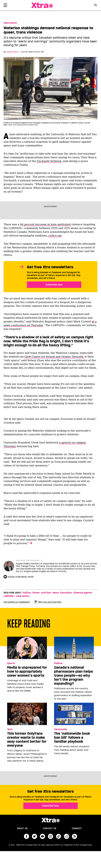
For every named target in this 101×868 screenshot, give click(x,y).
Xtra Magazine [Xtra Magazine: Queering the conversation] (42, 5)
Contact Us (50, 828)
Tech (10, 729)
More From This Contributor (28, 560)
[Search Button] (96, 5)
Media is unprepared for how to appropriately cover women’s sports (27, 671)
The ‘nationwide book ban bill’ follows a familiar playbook (72, 738)
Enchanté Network (49, 161)
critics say (55, 236)
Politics (27, 593)
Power (36, 593)
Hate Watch (23, 596)
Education (66, 593)
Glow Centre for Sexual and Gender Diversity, (54, 357)
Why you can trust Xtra (48, 602)
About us (22, 828)
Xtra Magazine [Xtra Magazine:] (50, 820)
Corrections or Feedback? (17, 602)
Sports (11, 663)
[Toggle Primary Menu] (5, 6)
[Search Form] (96, 5)
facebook (26, 836)
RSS (75, 836)
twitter (34, 836)
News (56, 593)
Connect (77, 828)
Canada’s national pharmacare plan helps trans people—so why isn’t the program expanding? (73, 675)
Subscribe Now (54, 285)
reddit (67, 836)
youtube (42, 836)
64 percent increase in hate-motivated (45, 224)
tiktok (59, 836)
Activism (46, 593)
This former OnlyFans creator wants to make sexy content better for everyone (27, 740)
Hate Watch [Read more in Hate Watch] (10, 23)
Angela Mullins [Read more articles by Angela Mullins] (12, 52)
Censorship (61, 729)
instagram (50, 836)
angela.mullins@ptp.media (21, 577)
